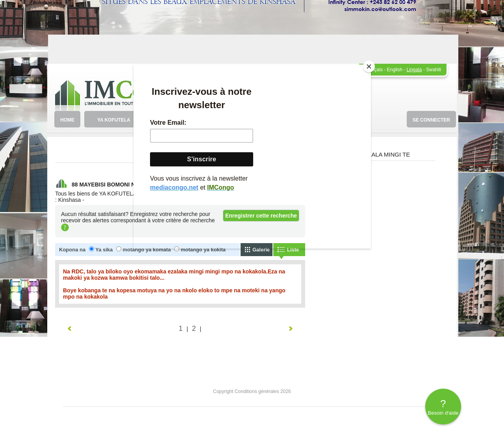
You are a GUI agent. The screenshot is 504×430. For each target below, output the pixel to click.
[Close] (369, 66)
